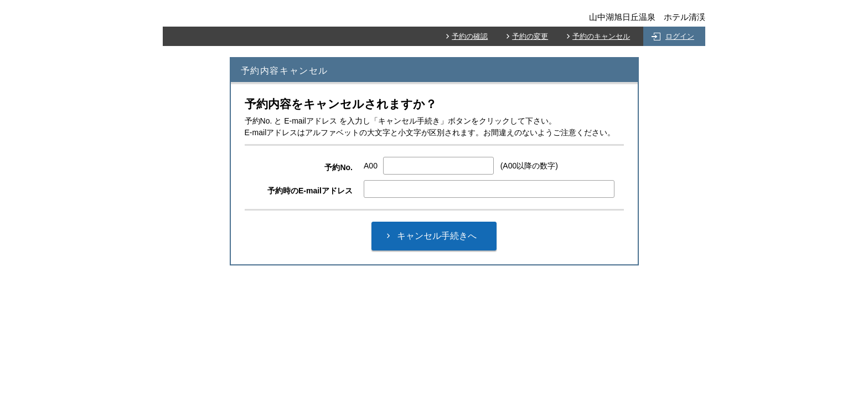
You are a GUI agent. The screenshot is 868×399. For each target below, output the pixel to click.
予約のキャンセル (601, 36)
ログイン (680, 36)
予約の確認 (470, 36)
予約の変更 (530, 36)
